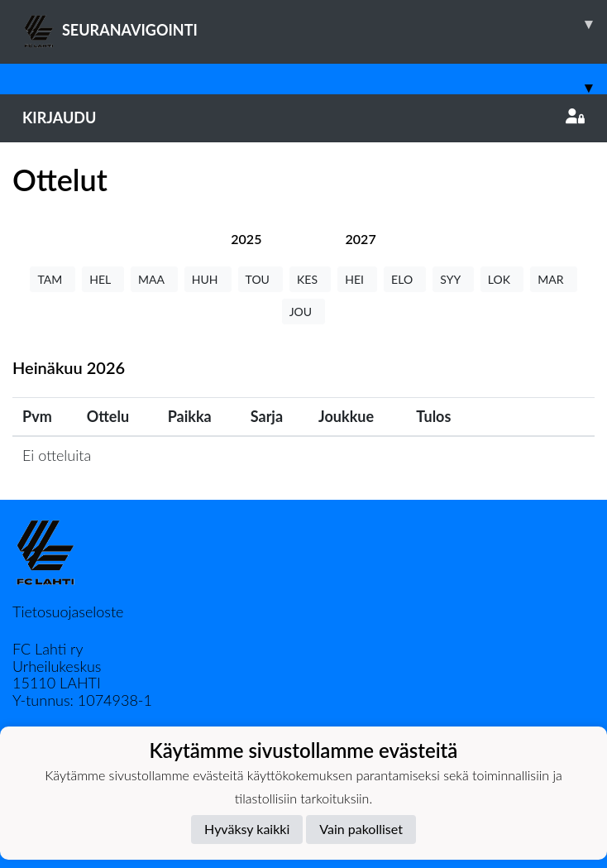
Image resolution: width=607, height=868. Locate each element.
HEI (357, 279)
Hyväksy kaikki (247, 829)
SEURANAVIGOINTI (315, 24)
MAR (553, 279)
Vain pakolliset (361, 829)
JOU (304, 312)
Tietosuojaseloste (68, 611)
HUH (208, 279)
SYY (453, 279)
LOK (502, 279)
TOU (261, 279)
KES (310, 279)
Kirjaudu (303, 117)
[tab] (246, 239)
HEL (103, 279)
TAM (53, 279)
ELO (405, 279)
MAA (154, 279)
